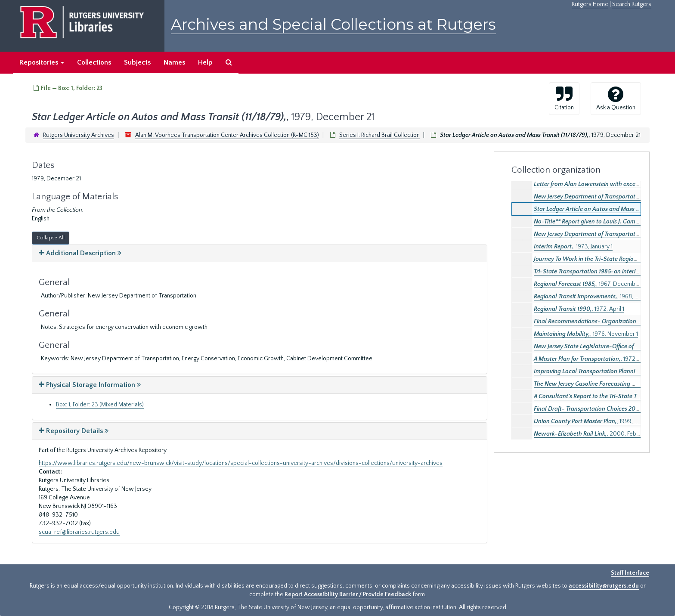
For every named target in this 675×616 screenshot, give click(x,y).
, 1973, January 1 (573, 247)
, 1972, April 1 (579, 309)
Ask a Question (616, 98)
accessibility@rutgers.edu (604, 586)
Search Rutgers (632, 4)
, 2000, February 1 (593, 434)
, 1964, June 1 (602, 259)
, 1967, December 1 (589, 284)
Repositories (42, 62)
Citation (564, 98)
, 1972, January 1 (597, 359)
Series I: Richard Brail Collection (379, 135)
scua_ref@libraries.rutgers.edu (79, 532)
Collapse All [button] (51, 238)
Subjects (137, 62)
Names (174, 62)
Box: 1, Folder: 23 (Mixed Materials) (100, 405)
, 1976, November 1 (586, 334)
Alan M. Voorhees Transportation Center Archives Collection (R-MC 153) (227, 135)
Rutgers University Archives (79, 135)
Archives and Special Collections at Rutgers (333, 24)
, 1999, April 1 (591, 421)
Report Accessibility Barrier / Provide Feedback (348, 594)
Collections (94, 62)
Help (205, 62)
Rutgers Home (590, 4)
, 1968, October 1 (597, 297)
